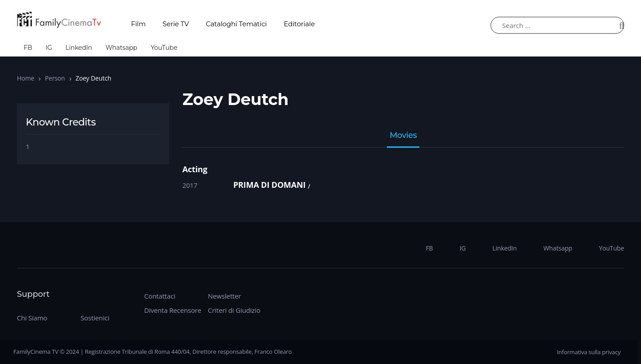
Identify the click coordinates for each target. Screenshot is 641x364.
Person (55, 78)
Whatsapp (122, 48)
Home (26, 78)
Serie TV (176, 24)
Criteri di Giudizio (234, 310)
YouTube (164, 48)
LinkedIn (79, 48)
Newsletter (224, 296)
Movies (403, 136)
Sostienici (95, 318)
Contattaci (160, 296)
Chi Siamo (32, 318)
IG (49, 48)
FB (28, 48)
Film (138, 24)
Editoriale (300, 24)
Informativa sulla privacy (589, 352)
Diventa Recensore (173, 310)
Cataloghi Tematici (236, 24)
